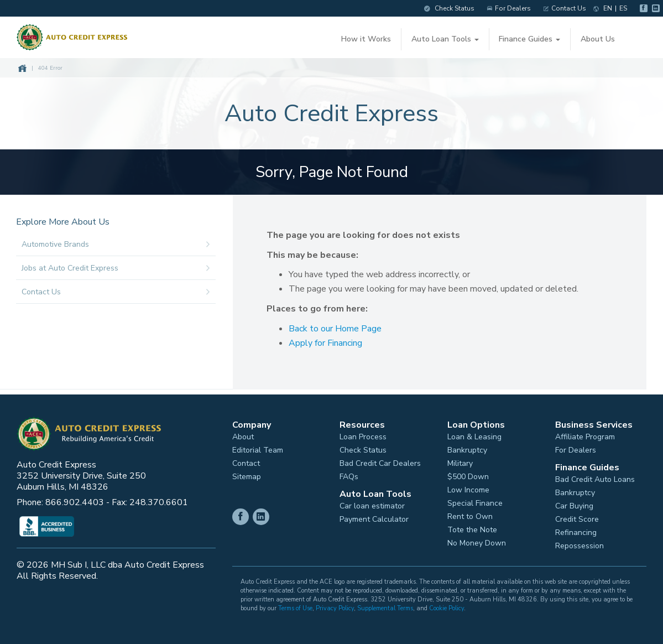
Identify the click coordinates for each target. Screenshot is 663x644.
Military (460, 461)
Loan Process (363, 435)
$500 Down (468, 475)
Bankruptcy (467, 448)
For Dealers (504, 8)
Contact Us (560, 8)
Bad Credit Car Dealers (380, 461)
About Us (597, 39)
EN (603, 8)
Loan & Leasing (474, 435)
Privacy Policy (335, 606)
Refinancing (576, 531)
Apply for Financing (330, 341)
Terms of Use (295, 606)
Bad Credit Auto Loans (595, 477)
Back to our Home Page (340, 327)
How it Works (366, 39)
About (243, 435)
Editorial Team (258, 448)
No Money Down (477, 541)
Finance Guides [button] (529, 39)
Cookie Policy (447, 606)
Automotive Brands (121, 243)
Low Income (468, 488)
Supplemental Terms (385, 606)
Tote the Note (472, 528)
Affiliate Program (585, 435)
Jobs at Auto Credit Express (121, 267)
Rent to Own (470, 515)
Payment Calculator (374, 517)
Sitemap (247, 475)
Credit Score (577, 517)
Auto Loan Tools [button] (445, 39)
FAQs (349, 475)
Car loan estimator (372, 504)
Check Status (444, 8)
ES (618, 8)
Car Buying (574, 504)
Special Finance (475, 501)
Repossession (580, 544)
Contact (246, 461)
